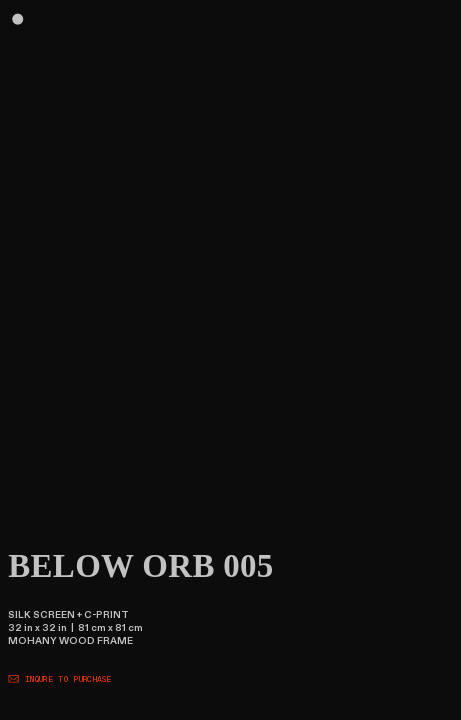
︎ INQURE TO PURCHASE (60, 679)
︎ (18, 20)
